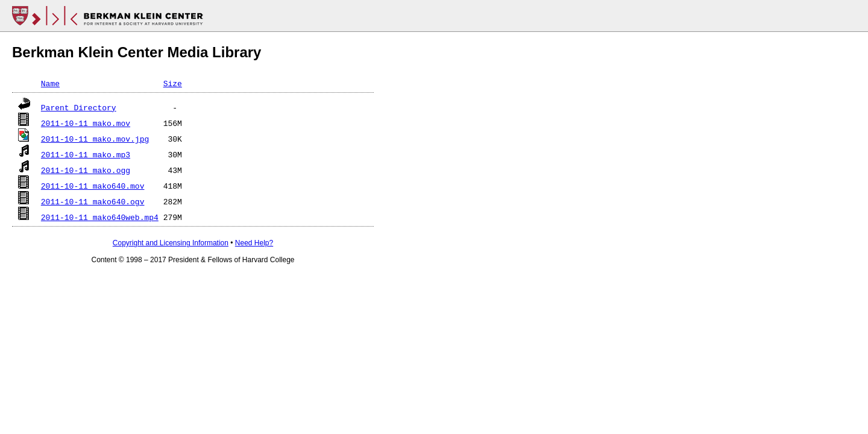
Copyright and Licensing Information (171, 243)
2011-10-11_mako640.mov (93, 186)
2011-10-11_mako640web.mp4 (100, 217)
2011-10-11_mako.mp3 (86, 154)
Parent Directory (79, 107)
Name (50, 83)
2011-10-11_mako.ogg (86, 170)
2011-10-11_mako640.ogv (93, 201)
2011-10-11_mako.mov (86, 123)
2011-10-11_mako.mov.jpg (95, 139)
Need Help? (254, 243)
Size (173, 83)
